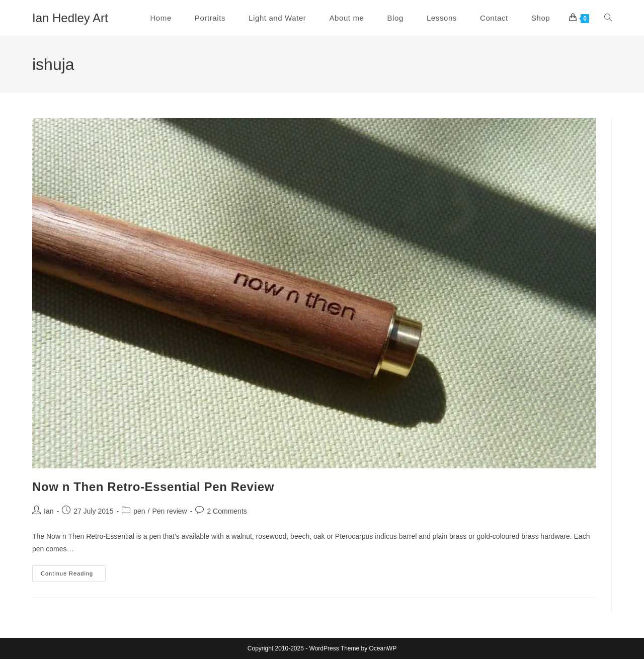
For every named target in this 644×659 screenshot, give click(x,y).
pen (139, 511)
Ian (49, 511)
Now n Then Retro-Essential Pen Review (153, 487)
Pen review (169, 511)
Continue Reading (73, 576)
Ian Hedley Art (70, 18)
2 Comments (227, 511)
